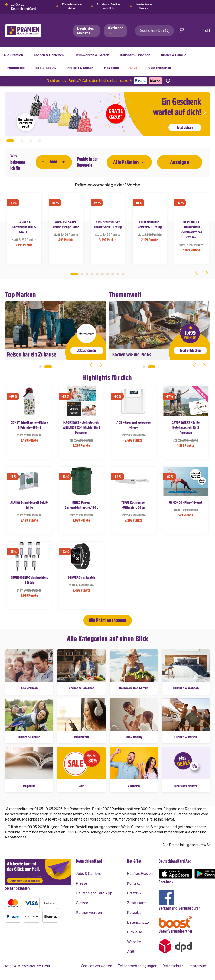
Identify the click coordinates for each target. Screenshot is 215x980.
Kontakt (133, 883)
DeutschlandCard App (94, 893)
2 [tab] (82, 274)
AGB (131, 952)
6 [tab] (102, 274)
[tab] (99, 862)
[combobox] (154, 31)
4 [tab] (92, 274)
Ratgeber (135, 913)
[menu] (107, 62)
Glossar (82, 903)
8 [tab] (113, 274)
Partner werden (89, 913)
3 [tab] (87, 274)
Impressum (198, 966)
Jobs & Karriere (89, 874)
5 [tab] (97, 274)
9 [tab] (118, 274)
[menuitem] (49, 55)
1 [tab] (74, 274)
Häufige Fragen (140, 874)
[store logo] (31, 31)
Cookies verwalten (96, 966)
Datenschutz (173, 966)
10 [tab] (123, 274)
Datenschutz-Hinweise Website (138, 932)
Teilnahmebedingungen (138, 966)
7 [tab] (107, 274)
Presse (82, 883)
